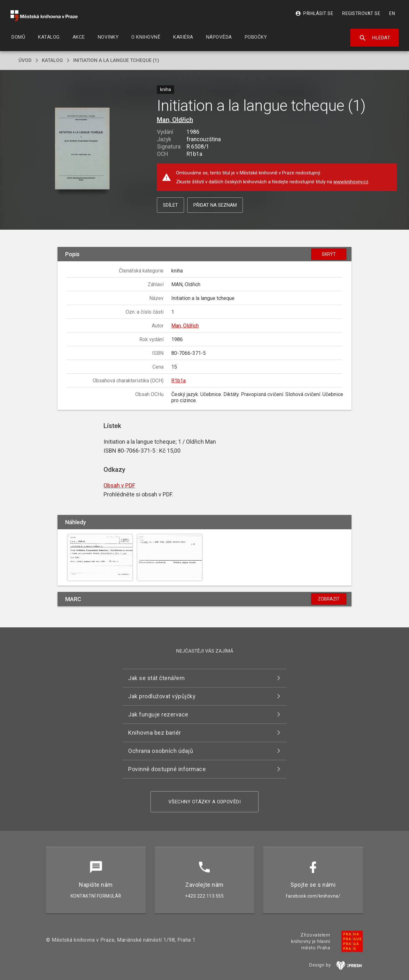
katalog (52, 60)
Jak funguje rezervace (158, 714)
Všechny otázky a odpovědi (205, 802)
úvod (25, 60)
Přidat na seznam (215, 205)
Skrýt (329, 254)
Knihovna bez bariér (155, 733)
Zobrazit (329, 599)
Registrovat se (361, 13)
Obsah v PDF (119, 485)
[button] (82, 149)
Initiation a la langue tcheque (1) (116, 60)
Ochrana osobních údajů (161, 751)
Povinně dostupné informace (167, 769)
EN (392, 13)
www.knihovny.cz (351, 182)
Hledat (375, 38)
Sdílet (170, 205)
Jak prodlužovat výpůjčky (162, 696)
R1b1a (178, 381)
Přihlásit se (314, 13)
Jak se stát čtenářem (156, 678)
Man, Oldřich (175, 120)
